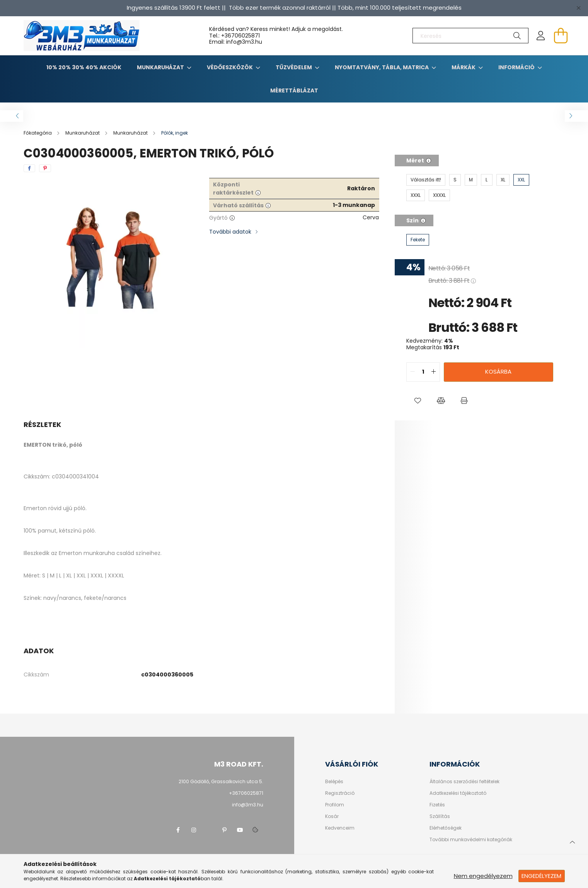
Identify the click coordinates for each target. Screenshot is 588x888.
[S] (455, 180)
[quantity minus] (412, 372)
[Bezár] (578, 8)
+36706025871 (240, 36)
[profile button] (541, 36)
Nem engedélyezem (483, 876)
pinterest (225, 830)
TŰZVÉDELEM (294, 67)
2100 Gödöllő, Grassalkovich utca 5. (221, 781)
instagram (194, 830)
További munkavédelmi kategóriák (471, 840)
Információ (517, 67)
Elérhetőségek (446, 828)
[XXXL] (416, 195)
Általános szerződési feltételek (464, 782)
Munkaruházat (161, 67)
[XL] (503, 180)
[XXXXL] (439, 195)
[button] (418, 401)
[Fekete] (418, 240)
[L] (487, 180)
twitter (209, 830)
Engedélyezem (541, 876)
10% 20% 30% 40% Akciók (84, 67)
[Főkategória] (38, 133)
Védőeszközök (230, 67)
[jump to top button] (572, 841)
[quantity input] (423, 372)
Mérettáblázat (294, 91)
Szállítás (440, 816)
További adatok (230, 232)
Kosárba (498, 371)
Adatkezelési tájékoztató (458, 793)
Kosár (332, 816)
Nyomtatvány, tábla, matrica (382, 67)
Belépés (334, 782)
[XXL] (521, 180)
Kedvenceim (340, 828)
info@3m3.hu (248, 805)
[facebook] (29, 168)
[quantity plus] (434, 372)
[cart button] (561, 36)
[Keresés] (470, 36)
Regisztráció (340, 793)
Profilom (335, 805)
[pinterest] (45, 168)
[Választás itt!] (426, 180)
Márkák (464, 67)
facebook (178, 830)
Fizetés (437, 805)
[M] (471, 180)
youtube (240, 830)
